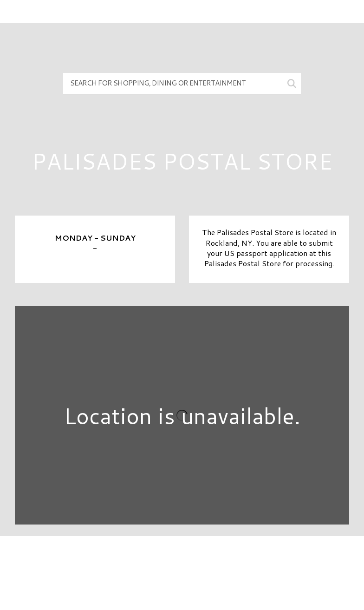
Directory (182, 559)
